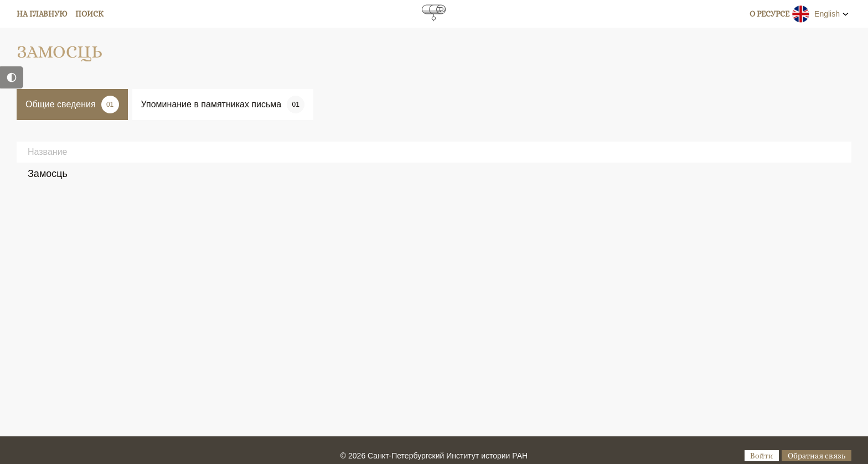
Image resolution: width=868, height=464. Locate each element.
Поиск (89, 14)
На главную (42, 14)
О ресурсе (769, 14)
